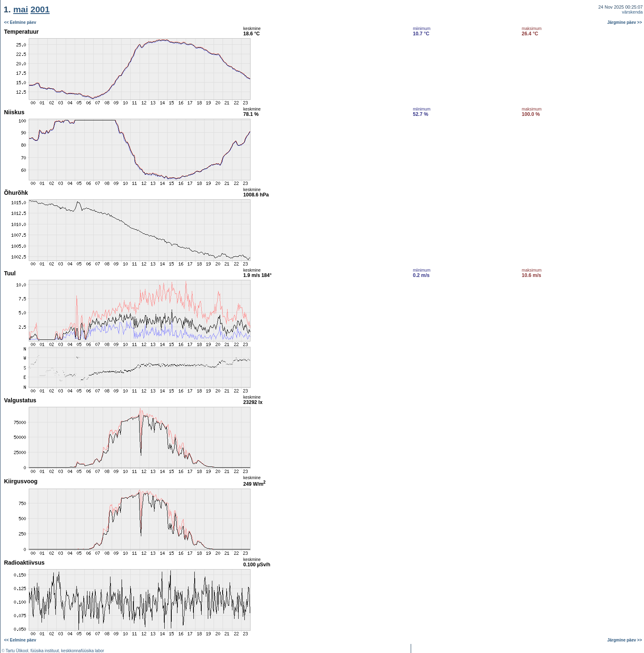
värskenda (632, 12)
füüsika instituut (45, 651)
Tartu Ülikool (17, 651)
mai (21, 9)
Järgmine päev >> (625, 22)
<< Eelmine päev (20, 22)
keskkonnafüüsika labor (83, 651)
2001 (40, 9)
